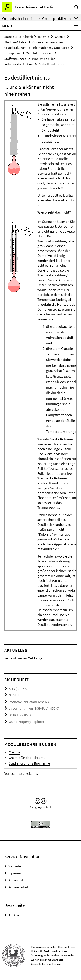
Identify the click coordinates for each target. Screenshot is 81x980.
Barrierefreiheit (18, 887)
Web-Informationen (39, 53)
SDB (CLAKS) (18, 689)
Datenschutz (16, 880)
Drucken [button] (13, 915)
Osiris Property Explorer (26, 722)
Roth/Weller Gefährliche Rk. (29, 702)
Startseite (11, 37)
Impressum (15, 873)
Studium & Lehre (15, 42)
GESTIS (14, 695)
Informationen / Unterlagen (51, 48)
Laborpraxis (12, 53)
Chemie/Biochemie (36, 37)
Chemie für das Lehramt (27, 758)
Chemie (60, 37)
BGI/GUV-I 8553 (20, 715)
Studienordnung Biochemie (29, 763)
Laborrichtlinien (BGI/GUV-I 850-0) (34, 708)
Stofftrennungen (15, 59)
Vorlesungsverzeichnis (21, 773)
